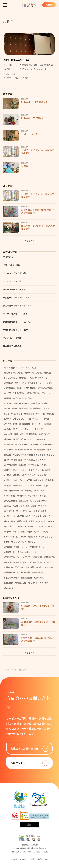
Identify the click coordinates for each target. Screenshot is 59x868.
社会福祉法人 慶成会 (30, 5)
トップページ (11, 670)
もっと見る (29, 241)
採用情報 (49, 5)
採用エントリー (30, 763)
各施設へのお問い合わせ (30, 749)
